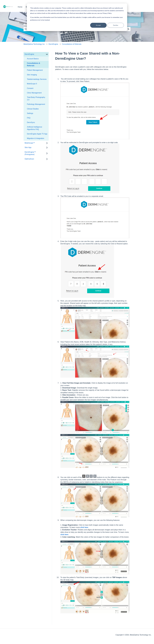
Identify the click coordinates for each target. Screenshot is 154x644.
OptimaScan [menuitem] (29, 159)
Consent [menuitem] (30, 88)
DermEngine (53, 44)
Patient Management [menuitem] (35, 70)
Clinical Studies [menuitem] (33, 109)
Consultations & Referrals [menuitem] (34, 64)
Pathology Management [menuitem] (36, 104)
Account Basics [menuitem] (33, 59)
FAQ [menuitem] (29, 118)
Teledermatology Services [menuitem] (37, 79)
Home (20, 7)
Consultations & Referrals (72, 44)
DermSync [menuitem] (31, 122)
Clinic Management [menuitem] (34, 93)
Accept (98, 25)
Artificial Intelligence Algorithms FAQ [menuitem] (34, 128)
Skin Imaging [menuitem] (32, 75)
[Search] (128, 29)
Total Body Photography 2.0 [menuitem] (36, 98)
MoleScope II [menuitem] (32, 84)
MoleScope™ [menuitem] (30, 143)
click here (84, 527)
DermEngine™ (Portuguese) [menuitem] (30, 153)
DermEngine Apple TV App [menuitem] (37, 134)
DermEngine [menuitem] (29, 54)
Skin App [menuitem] (28, 147)
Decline (116, 25)
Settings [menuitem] (30, 113)
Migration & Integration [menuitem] (36, 138)
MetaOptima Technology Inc (34, 44)
